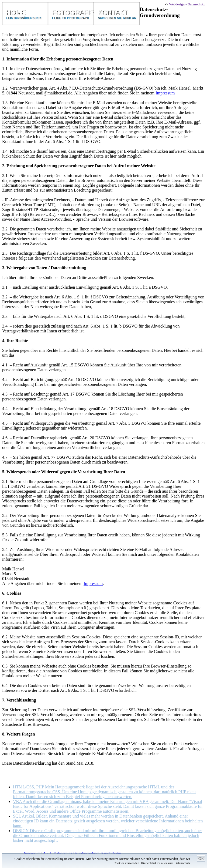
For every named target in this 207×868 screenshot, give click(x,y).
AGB (47, 853)
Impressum (165, 93)
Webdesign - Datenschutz (187, 4)
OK (201, 859)
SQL (108, 821)
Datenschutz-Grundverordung (76, 853)
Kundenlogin (111, 853)
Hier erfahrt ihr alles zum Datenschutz (165, 863)
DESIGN (108, 835)
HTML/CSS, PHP (104, 792)
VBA (108, 806)
